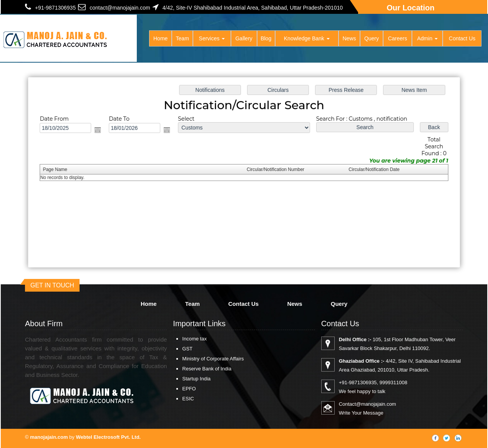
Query (372, 38)
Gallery (244, 38)
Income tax (194, 339)
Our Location (410, 8)
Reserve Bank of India (207, 369)
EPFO (189, 389)
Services (212, 38)
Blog (266, 38)
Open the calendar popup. (101, 131)
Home (160, 38)
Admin (427, 38)
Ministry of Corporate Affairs (213, 359)
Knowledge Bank (307, 38)
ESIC (188, 399)
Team (183, 38)
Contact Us (462, 38)
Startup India (196, 379)
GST (187, 349)
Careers (398, 38)
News (349, 38)
